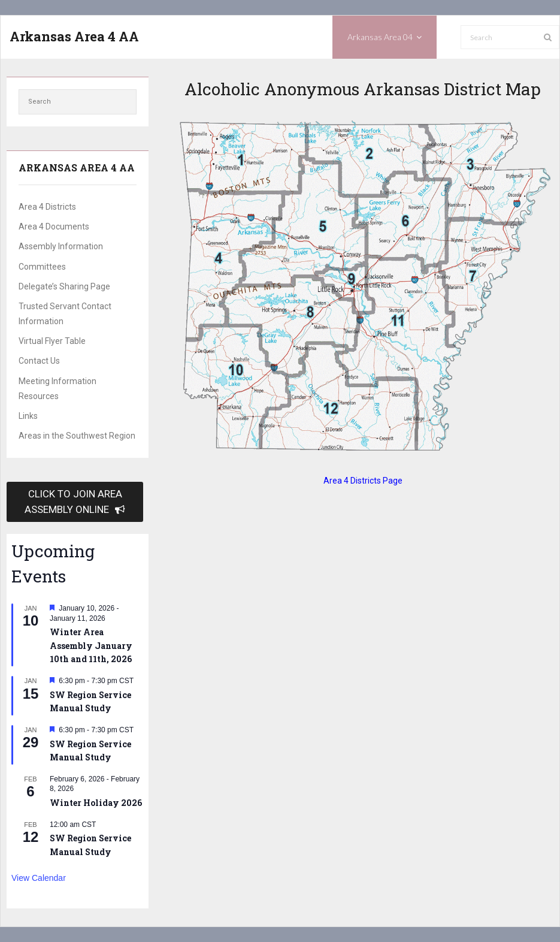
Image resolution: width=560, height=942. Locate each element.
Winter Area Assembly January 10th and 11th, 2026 (91, 645)
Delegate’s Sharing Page (64, 286)
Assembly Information (61, 246)
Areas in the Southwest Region (77, 436)
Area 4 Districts (47, 207)
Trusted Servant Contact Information (65, 314)
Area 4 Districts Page (363, 481)
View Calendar (39, 878)
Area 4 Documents (54, 227)
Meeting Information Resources (57, 389)
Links (28, 416)
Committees (42, 267)
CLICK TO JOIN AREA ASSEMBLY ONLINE (75, 501)
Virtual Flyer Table (52, 341)
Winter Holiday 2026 (96, 803)
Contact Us (39, 361)
